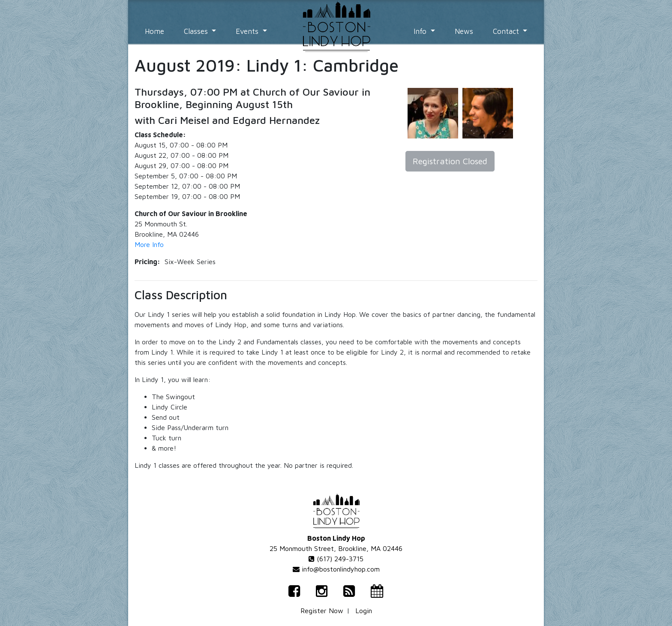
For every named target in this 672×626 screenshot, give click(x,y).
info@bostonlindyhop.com (336, 569)
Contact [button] (507, 31)
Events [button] (248, 31)
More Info (149, 244)
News (464, 31)
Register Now (322, 611)
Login (364, 611)
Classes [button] (197, 31)
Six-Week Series (190, 262)
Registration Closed (450, 161)
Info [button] (421, 31)
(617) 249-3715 (336, 559)
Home (154, 31)
